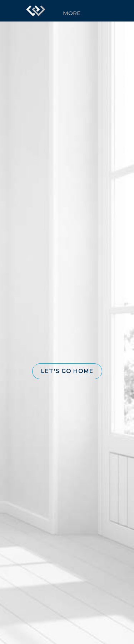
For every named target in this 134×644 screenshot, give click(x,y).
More (72, 13)
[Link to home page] (36, 11)
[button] (67, 371)
